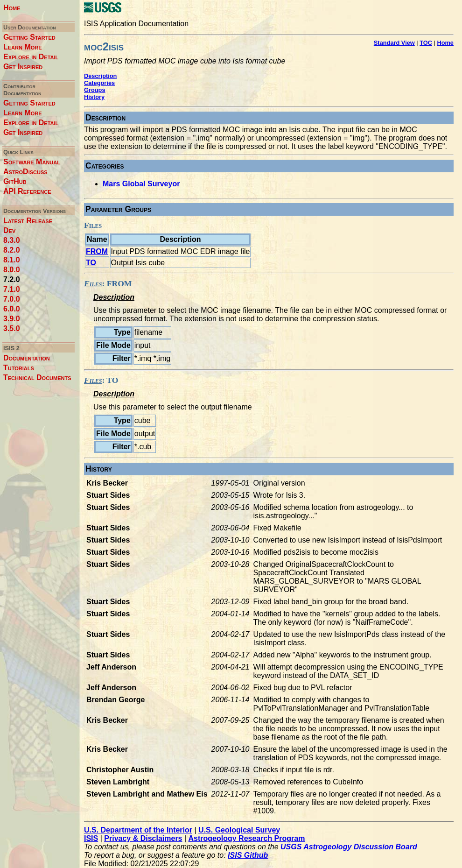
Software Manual (32, 162)
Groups (95, 90)
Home (12, 8)
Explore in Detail (31, 57)
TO (91, 263)
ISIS (91, 838)
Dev (9, 230)
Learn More (23, 47)
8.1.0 (12, 260)
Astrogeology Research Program (247, 838)
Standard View (394, 43)
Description (100, 76)
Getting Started (29, 37)
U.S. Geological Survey (239, 830)
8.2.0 (12, 250)
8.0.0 (12, 270)
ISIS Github (248, 855)
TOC (426, 43)
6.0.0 (12, 309)
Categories (99, 83)
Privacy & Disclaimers (143, 838)
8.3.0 (12, 240)
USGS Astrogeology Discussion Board (349, 847)
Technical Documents (37, 378)
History (94, 97)
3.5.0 (12, 328)
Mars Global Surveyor (141, 184)
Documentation (27, 358)
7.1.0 (12, 289)
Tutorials (19, 368)
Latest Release (28, 221)
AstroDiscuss (25, 172)
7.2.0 (12, 279)
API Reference (27, 191)
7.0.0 (12, 299)
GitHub (15, 181)
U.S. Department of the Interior (138, 830)
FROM (97, 251)
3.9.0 (12, 319)
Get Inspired (23, 67)
